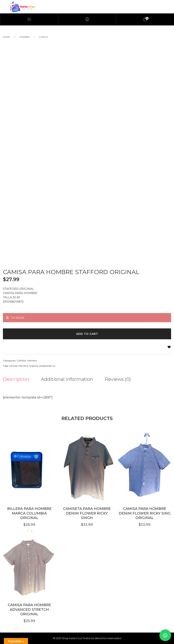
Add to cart (87, 334)
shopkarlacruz (47, 366)
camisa (13, 366)
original (34, 366)
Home (7, 37)
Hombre (25, 37)
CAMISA (44, 37)
